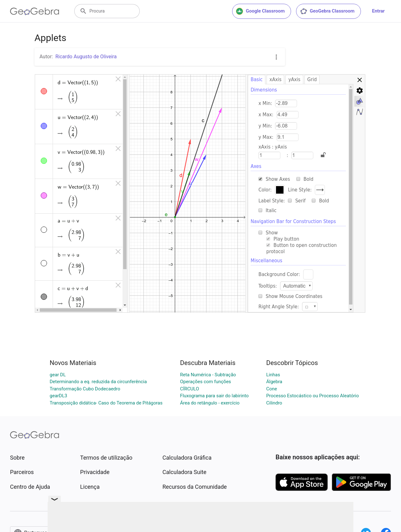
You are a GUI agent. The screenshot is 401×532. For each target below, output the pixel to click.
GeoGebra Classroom (327, 11)
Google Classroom (260, 11)
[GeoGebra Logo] (35, 11)
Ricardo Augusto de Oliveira (86, 57)
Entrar (378, 11)
